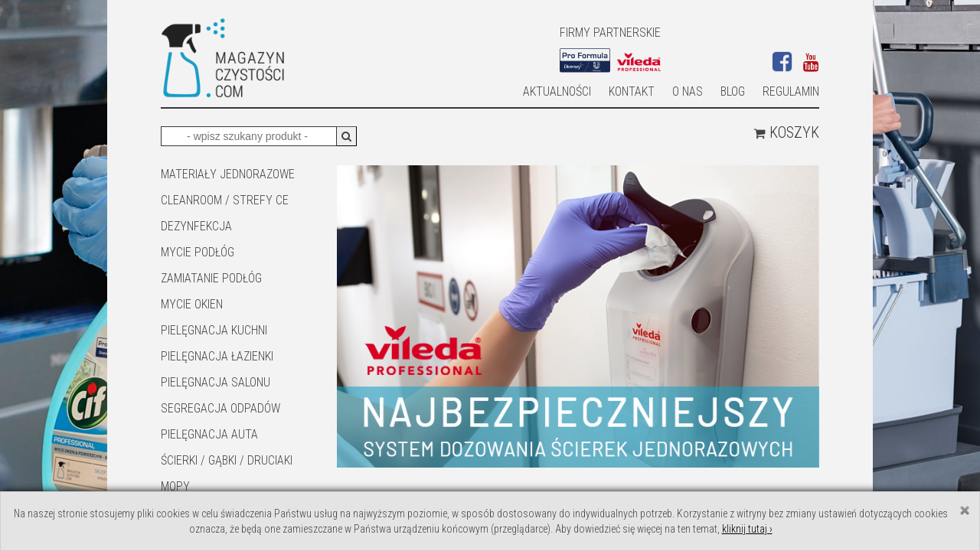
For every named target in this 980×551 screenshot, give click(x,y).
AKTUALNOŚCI (557, 91)
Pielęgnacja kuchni (214, 330)
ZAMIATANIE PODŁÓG (211, 278)
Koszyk (786, 132)
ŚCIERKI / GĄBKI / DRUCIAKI (227, 460)
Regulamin (791, 91)
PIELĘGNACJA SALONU (216, 382)
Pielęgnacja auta (209, 434)
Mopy (175, 486)
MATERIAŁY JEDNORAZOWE (228, 174)
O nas (688, 91)
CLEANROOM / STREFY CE (225, 200)
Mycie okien (192, 304)
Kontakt (632, 91)
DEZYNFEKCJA (196, 226)
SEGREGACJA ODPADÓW (220, 408)
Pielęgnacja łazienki (217, 356)
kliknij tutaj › (747, 529)
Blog (733, 91)
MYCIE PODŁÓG (198, 252)
